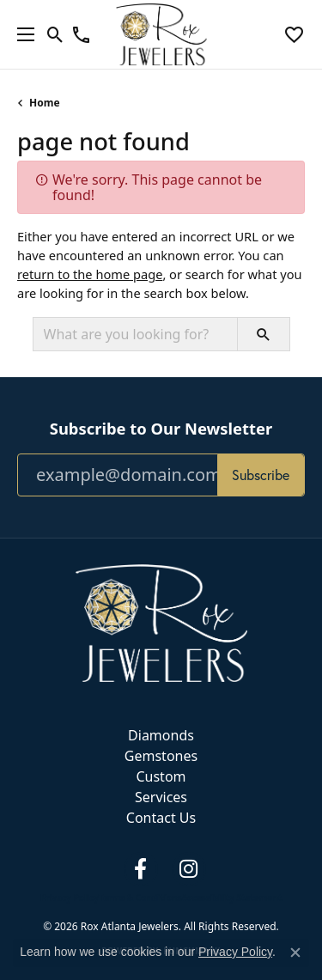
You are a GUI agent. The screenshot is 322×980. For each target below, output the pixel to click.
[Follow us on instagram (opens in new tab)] (189, 869)
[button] (55, 34)
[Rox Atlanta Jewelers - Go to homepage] (161, 622)
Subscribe (261, 475)
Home (45, 103)
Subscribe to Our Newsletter (161, 429)
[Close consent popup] (295, 953)
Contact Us (161, 818)
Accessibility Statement (231, 898)
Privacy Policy (70, 898)
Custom (161, 776)
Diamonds (161, 735)
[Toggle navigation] (21, 34)
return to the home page (90, 274)
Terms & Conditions (140, 898)
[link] (81, 34)
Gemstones (161, 756)
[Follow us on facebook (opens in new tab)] (141, 869)
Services (161, 797)
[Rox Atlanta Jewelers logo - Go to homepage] (161, 34)
